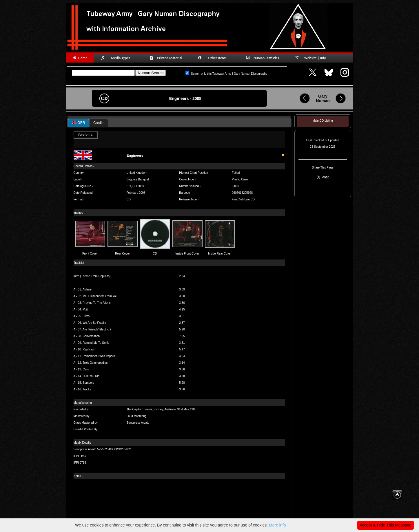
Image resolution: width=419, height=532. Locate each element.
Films (86, 316)
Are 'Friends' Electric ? (97, 329)
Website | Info (312, 58)
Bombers (88, 383)
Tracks (87, 389)
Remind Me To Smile (96, 343)
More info (277, 525)
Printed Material (167, 58)
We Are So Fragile (94, 323)
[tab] (79, 123)
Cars (86, 369)
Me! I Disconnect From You (100, 296)
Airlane (87, 289)
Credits (99, 123)
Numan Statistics (264, 58)
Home (80, 58)
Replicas (88, 349)
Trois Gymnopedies (95, 363)
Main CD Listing (323, 121)
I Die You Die (91, 376)
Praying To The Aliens (96, 303)
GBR (79, 123)
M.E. (86, 309)
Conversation (91, 336)
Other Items (215, 58)
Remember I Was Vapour (99, 356)
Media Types (118, 58)
